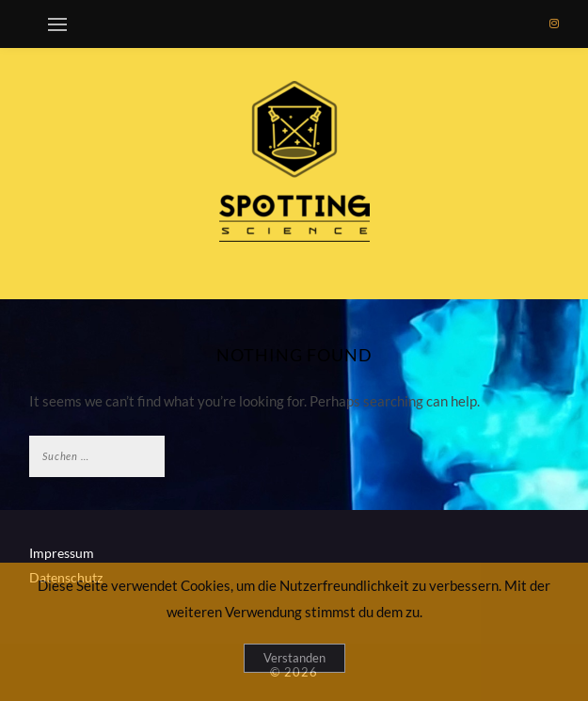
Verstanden (294, 658)
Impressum (62, 553)
